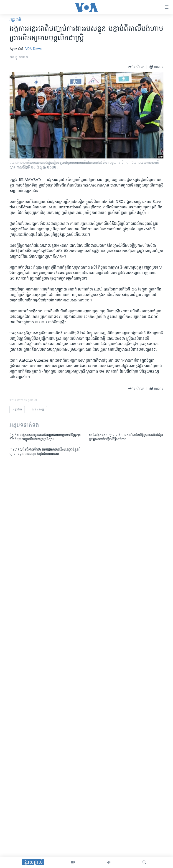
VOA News (33, 49)
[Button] (136, 67)
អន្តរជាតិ (15, 20)
